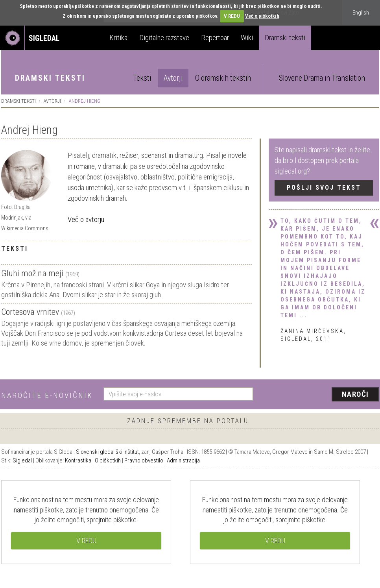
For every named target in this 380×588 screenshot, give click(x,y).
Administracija (183, 460)
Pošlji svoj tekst (324, 188)
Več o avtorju (86, 219)
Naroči (355, 394)
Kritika (118, 38)
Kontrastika (78, 460)
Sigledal (22, 460)
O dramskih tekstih (223, 78)
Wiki (247, 38)
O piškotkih (108, 460)
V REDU (232, 16)
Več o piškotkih (262, 16)
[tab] (126, 144)
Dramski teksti (285, 38)
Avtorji (173, 78)
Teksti (142, 78)
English (361, 13)
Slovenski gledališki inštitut (107, 452)
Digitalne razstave (164, 38)
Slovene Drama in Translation (322, 78)
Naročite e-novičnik (47, 395)
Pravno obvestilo (144, 460)
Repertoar (215, 38)
